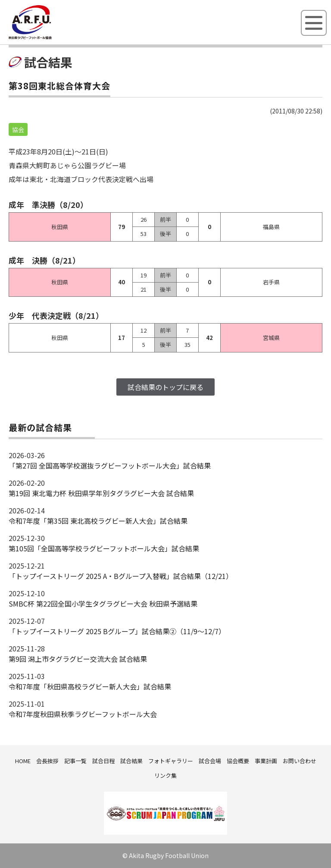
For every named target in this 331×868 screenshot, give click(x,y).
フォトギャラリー (171, 761)
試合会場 (210, 761)
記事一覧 (75, 761)
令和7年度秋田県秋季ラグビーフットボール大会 (83, 714)
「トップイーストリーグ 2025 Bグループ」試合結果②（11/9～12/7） (117, 631)
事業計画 (266, 761)
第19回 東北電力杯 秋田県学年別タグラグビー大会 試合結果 (101, 493)
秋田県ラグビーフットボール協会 (50, 38)
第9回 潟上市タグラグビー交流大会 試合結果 (78, 659)
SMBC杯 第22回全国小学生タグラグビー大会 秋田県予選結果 (103, 604)
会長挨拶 (47, 761)
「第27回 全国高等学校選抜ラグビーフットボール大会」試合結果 (110, 465)
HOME (23, 761)
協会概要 (238, 761)
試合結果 (131, 761)
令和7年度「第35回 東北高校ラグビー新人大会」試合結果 (98, 521)
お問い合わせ (300, 761)
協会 (18, 129)
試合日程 (103, 761)
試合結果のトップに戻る (165, 387)
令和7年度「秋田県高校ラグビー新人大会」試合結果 (90, 686)
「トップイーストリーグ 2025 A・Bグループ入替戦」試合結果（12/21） (121, 576)
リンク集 (165, 775)
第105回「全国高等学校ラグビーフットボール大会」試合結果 (104, 548)
